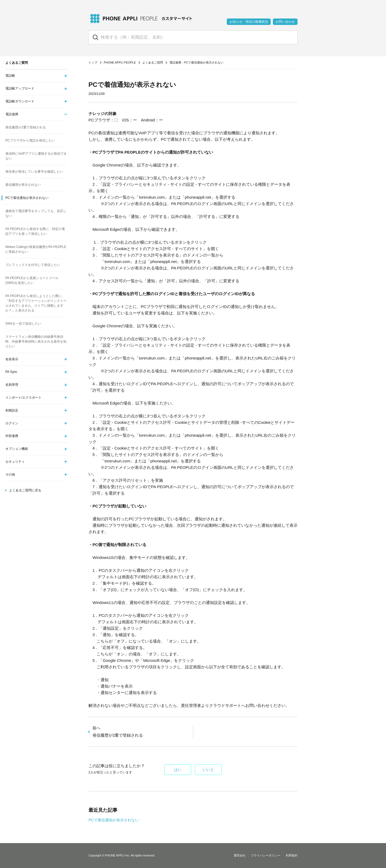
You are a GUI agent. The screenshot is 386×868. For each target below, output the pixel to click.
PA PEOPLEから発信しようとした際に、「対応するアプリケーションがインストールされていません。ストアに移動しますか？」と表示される (36, 303)
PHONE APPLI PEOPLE (120, 62)
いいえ (208, 770)
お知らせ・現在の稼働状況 (249, 22)
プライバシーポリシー (266, 855)
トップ (93, 62)
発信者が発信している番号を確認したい (34, 172)
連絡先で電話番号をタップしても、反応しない (36, 213)
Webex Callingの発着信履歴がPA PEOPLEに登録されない (36, 249)
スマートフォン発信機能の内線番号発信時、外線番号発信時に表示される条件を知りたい (36, 342)
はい (178, 770)
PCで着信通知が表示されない (114, 820)
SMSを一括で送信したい (23, 324)
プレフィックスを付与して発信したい (33, 265)
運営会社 (240, 855)
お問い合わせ (285, 22)
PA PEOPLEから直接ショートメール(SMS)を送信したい (32, 280)
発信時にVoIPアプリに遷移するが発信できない (36, 156)
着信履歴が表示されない (23, 185)
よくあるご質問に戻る (25, 490)
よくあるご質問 (153, 62)
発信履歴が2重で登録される (26, 127)
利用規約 (292, 855)
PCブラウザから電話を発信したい (30, 140)
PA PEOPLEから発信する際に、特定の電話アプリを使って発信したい (35, 231)
